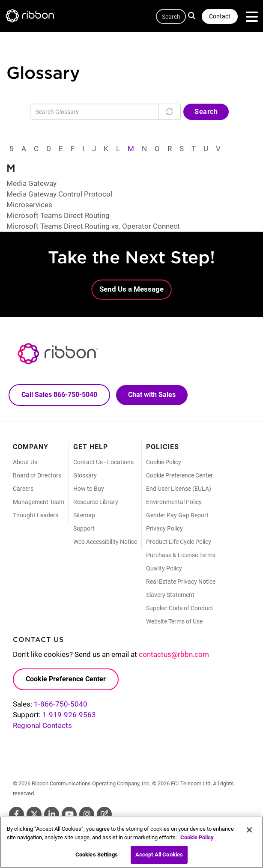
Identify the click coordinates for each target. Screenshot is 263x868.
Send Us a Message (131, 289)
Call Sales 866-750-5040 (59, 395)
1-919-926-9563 (69, 715)
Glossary (85, 475)
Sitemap (84, 515)
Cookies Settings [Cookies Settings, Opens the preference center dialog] (97, 858)
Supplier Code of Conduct (180, 608)
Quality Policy (164, 568)
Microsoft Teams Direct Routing (58, 215)
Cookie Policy (164, 462)
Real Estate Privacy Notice (181, 582)
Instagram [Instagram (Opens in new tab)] (87, 814)
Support (84, 528)
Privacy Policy (164, 528)
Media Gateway (31, 183)
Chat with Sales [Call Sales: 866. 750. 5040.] (152, 395)
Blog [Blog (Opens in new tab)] (104, 814)
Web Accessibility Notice (105, 542)
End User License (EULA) (179, 489)
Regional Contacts (42, 725)
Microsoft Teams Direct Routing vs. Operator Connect (93, 226)
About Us (25, 462)
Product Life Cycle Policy (179, 542)
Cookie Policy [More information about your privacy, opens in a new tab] (197, 840)
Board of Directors (37, 475)
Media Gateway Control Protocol (59, 194)
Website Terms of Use (174, 621)
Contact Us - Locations (103, 462)
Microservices (29, 205)
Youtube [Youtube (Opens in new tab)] (69, 814)
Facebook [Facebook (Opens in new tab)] (16, 814)
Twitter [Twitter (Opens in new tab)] (34, 814)
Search (193, 15)
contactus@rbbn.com (174, 654)
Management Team (39, 502)
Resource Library (96, 502)
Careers (23, 489)
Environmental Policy (174, 502)
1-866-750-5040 (61, 704)
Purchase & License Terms (181, 555)
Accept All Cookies (159, 858)
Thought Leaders (36, 515)
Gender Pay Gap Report (177, 515)
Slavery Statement (170, 595)
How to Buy (89, 489)
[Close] (249, 833)
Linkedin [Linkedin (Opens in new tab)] (52, 814)
